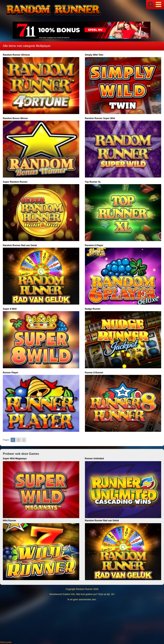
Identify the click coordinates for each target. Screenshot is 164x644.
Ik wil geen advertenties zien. (82, 600)
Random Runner (84, 589)
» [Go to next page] (24, 440)
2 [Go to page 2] (18, 440)
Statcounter (6, 642)
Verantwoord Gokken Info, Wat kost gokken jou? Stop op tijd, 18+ (82, 594)
